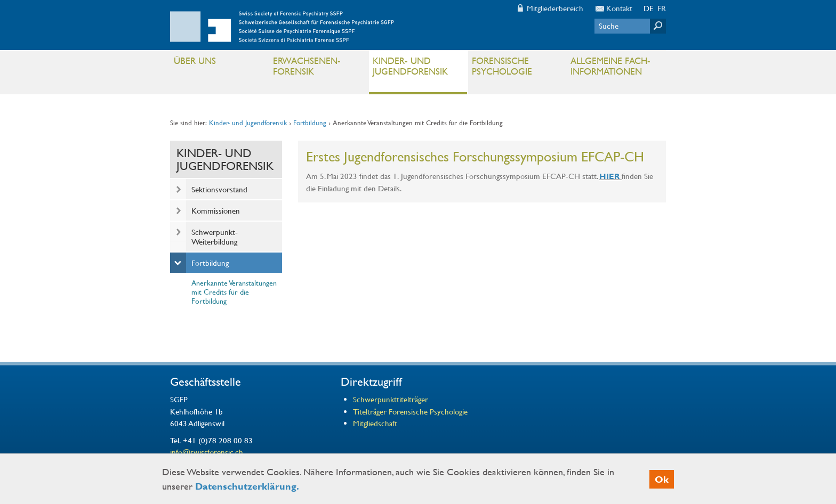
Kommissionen (216, 210)
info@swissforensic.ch (207, 452)
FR (662, 8)
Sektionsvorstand (219, 189)
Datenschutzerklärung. (247, 486)
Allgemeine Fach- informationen (616, 68)
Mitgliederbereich (555, 8)
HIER (609, 176)
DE (649, 8)
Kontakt (619, 8)
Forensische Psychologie (517, 68)
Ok (662, 479)
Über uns (219, 63)
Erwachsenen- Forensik (318, 68)
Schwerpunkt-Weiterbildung (215, 237)
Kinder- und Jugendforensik (418, 68)
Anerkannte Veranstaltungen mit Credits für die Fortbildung (234, 291)
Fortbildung (310, 123)
